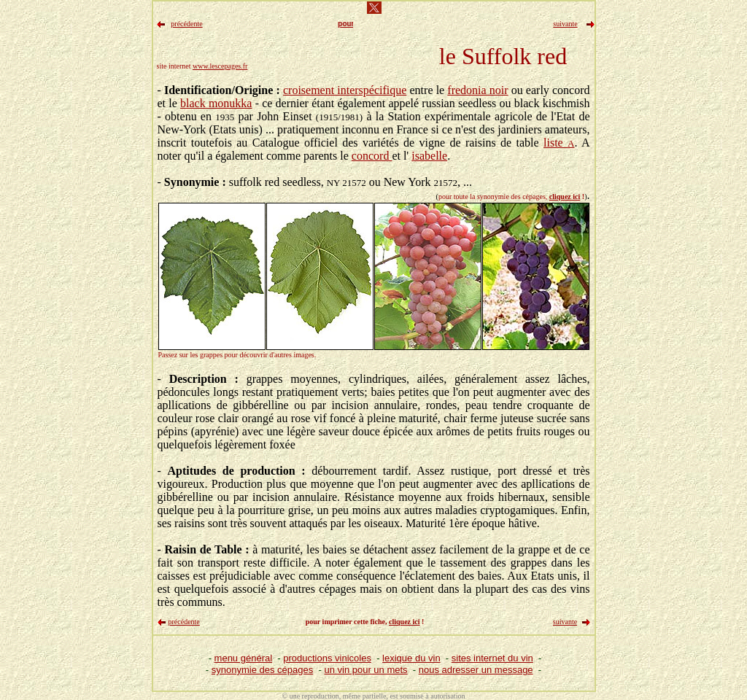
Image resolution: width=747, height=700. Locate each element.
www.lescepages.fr (220, 66)
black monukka (216, 103)
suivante (565, 622)
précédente (184, 622)
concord (372, 156)
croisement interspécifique (345, 90)
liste (559, 143)
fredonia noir (477, 90)
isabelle (429, 156)
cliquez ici (565, 197)
